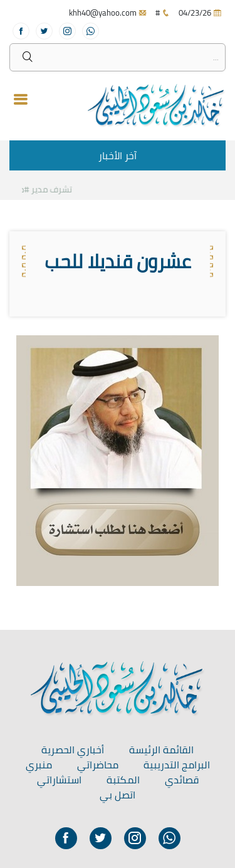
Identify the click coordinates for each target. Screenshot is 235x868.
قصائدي (182, 780)
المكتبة (123, 780)
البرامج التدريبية (177, 765)
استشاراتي (59, 780)
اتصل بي (118, 795)
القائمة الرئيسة (161, 750)
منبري (39, 765)
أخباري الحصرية (73, 750)
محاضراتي (98, 765)
